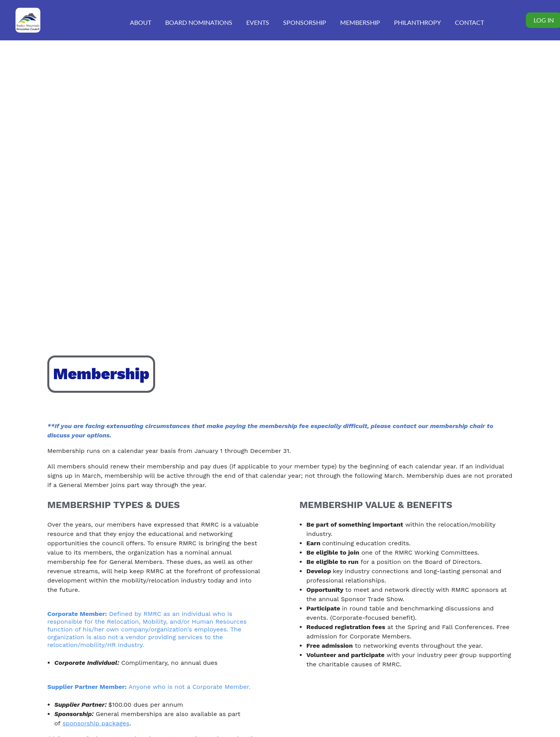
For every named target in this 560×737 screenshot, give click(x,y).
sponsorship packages (96, 723)
